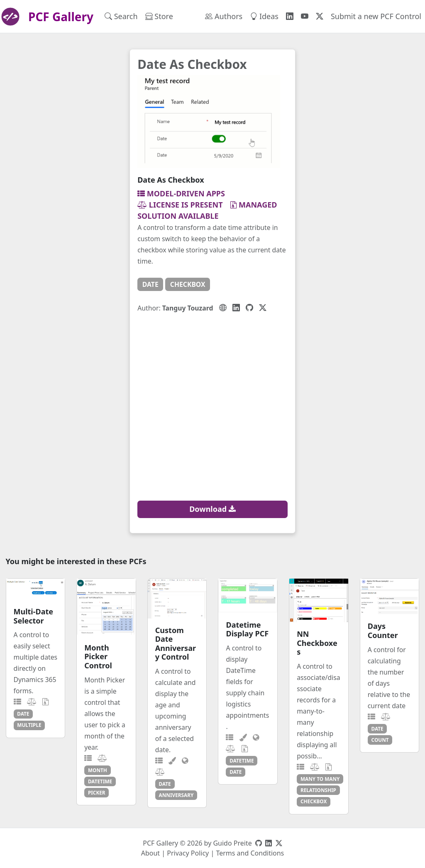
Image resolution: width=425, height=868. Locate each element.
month (98, 770)
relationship (318, 790)
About (150, 853)
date (150, 284)
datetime (100, 781)
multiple (29, 725)
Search (121, 16)
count (380, 740)
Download (212, 509)
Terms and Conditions (250, 853)
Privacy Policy (188, 853)
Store (159, 16)
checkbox (188, 284)
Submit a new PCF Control (376, 16)
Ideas (264, 16)
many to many (320, 779)
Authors (224, 16)
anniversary (176, 795)
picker (97, 792)
